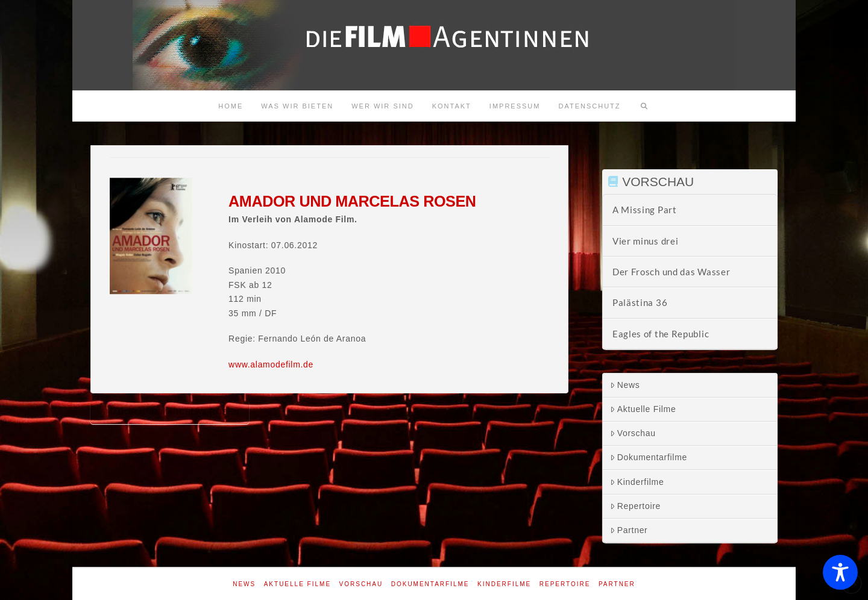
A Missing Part (645, 210)
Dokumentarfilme (649, 457)
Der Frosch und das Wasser (671, 272)
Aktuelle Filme (643, 409)
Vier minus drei (646, 241)
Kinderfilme (637, 482)
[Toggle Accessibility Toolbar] (840, 572)
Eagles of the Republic (661, 334)
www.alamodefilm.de (271, 364)
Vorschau (633, 433)
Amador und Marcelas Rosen (170, 412)
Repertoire (635, 506)
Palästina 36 (640, 302)
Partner (629, 530)
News (625, 385)
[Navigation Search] (644, 106)
